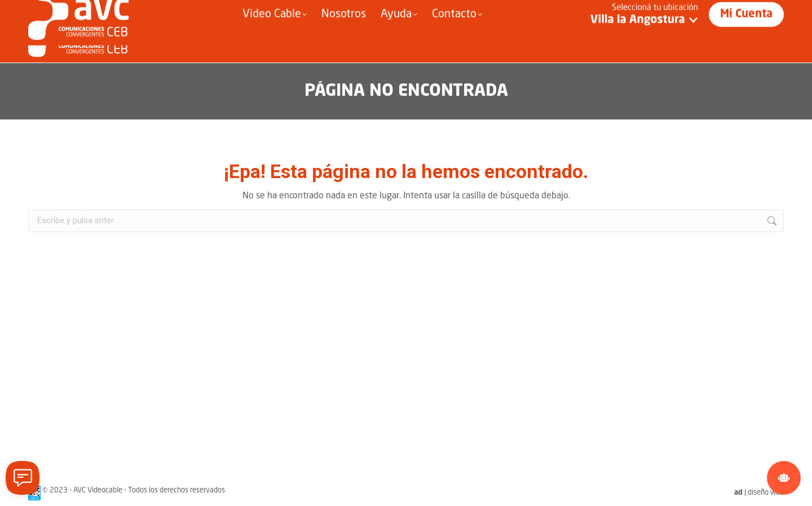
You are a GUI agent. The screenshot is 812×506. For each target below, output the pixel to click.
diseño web (766, 493)
